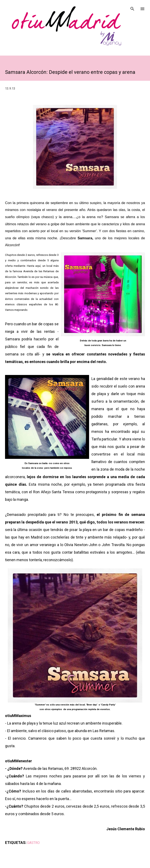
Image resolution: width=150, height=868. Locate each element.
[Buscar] (132, 8)
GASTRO (33, 843)
